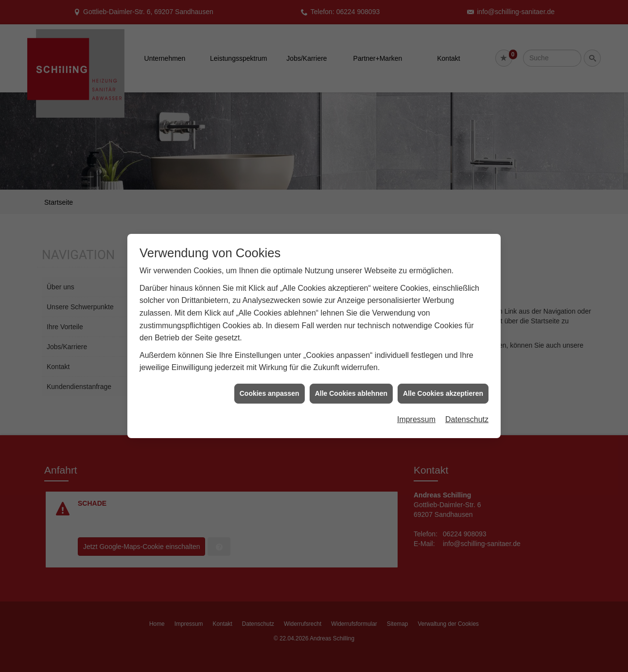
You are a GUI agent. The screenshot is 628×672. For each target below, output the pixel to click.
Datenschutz (467, 413)
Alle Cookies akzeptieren (443, 387)
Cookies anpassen (270, 387)
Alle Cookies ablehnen (351, 387)
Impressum (416, 413)
